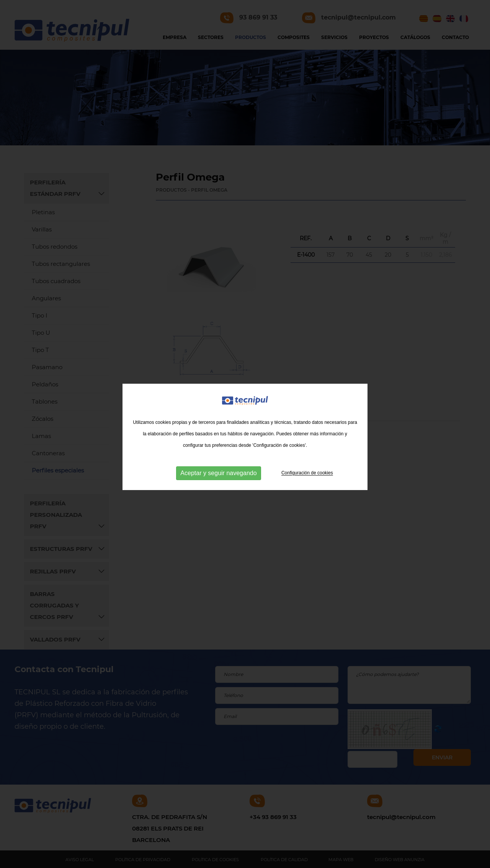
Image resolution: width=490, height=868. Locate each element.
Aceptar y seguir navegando (218, 477)
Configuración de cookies (307, 477)
